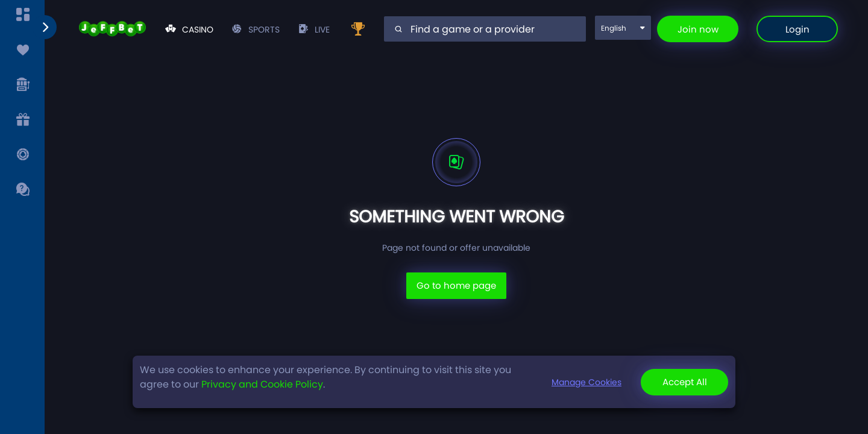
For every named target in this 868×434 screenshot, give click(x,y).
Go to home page (456, 285)
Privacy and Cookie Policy (262, 384)
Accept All (685, 382)
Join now (698, 29)
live (314, 30)
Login (797, 29)
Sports (256, 30)
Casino (189, 30)
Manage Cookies (587, 382)
